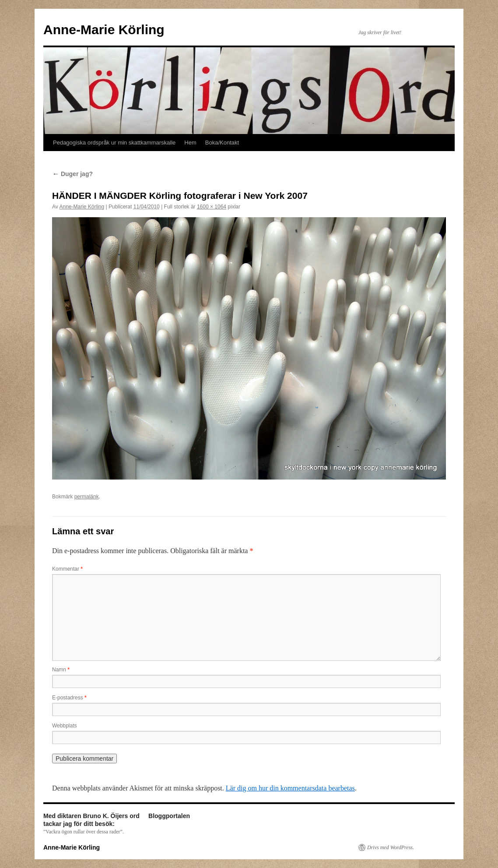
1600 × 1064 (212, 207)
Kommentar (67, 569)
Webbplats (64, 726)
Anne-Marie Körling (104, 30)
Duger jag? (72, 174)
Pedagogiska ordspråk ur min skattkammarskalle (114, 143)
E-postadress (69, 698)
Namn (61, 670)
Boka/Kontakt (222, 143)
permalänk (87, 497)
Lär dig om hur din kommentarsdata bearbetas (290, 788)
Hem (190, 143)
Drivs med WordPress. (391, 847)
